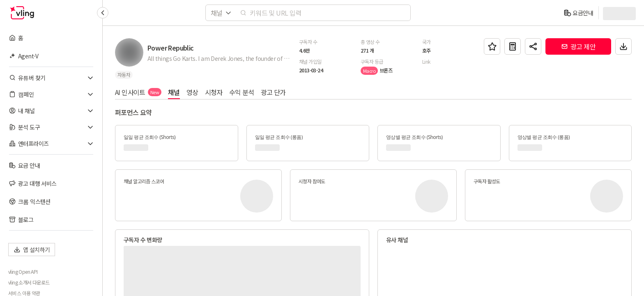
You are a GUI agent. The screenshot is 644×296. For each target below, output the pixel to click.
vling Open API (23, 272)
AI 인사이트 (138, 92)
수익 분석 (242, 92)
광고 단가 (273, 92)
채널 (174, 92)
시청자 (214, 92)
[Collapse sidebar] (103, 13)
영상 (192, 92)
